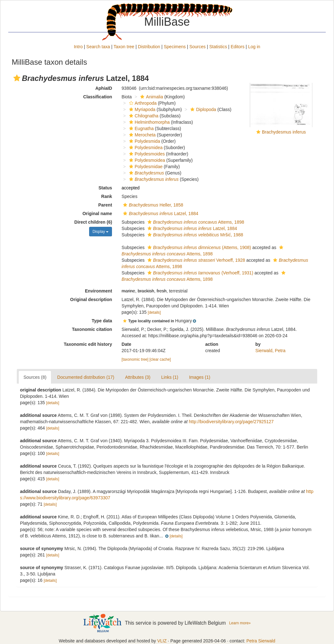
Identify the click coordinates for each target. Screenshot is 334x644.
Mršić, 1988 (195, 235)
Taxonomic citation (92, 329)
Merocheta (142, 135)
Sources (197, 47)
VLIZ (162, 641)
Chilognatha (143, 116)
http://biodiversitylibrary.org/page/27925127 (231, 422)
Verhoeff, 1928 (196, 260)
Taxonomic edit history (88, 344)
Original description (91, 299)
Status (105, 188)
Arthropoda (142, 103)
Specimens (175, 47)
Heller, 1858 (152, 205)
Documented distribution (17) (86, 377)
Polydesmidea (145, 148)
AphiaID (104, 88)
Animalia (151, 97)
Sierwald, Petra (270, 351)
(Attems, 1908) (199, 247)
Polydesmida (144, 141)
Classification (98, 97)
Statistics (218, 47)
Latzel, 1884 (160, 214)
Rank (107, 196)
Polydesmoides (146, 154)
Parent (105, 205)
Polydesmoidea (146, 160)
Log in (254, 47)
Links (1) (170, 377)
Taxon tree (124, 47)
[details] (154, 312)
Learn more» (240, 623)
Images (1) (200, 377)
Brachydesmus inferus (284, 132)
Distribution (149, 47)
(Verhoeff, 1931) (200, 273)
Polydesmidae (145, 167)
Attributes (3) (138, 377)
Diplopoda (202, 109)
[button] (17, 78)
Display (101, 232)
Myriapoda (141, 109)
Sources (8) (35, 377)
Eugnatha (141, 128)
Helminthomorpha (149, 122)
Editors (238, 47)
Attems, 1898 (195, 222)
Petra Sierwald (261, 641)
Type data (102, 321)
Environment (99, 291)
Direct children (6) (93, 222)
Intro (78, 47)
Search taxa (98, 47)
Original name (97, 214)
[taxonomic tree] (135, 359)
